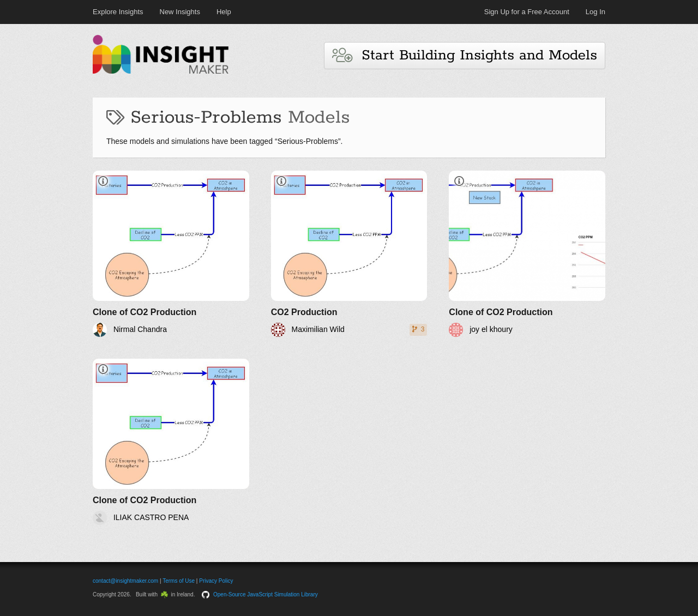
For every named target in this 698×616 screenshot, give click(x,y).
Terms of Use (179, 581)
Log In (595, 12)
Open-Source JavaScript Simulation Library (266, 594)
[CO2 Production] (349, 254)
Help (224, 12)
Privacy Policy (216, 581)
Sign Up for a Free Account (527, 12)
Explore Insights (118, 12)
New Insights (180, 12)
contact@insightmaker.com (125, 581)
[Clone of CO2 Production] (171, 254)
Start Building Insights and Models (465, 55)
